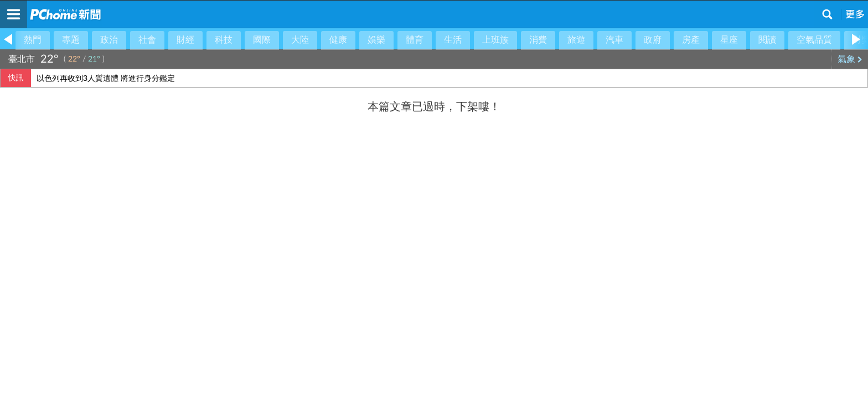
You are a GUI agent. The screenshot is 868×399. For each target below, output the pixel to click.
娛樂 (376, 40)
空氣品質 (814, 40)
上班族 (495, 40)
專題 (71, 40)
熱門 (33, 40)
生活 (453, 40)
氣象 (850, 59)
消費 (538, 40)
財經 (185, 40)
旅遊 (576, 40)
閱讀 (767, 40)
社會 (147, 40)
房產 (691, 40)
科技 (224, 40)
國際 (262, 40)
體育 (415, 40)
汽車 (614, 40)
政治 (109, 40)
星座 (729, 40)
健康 (338, 40)
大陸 (300, 40)
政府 (653, 40)
